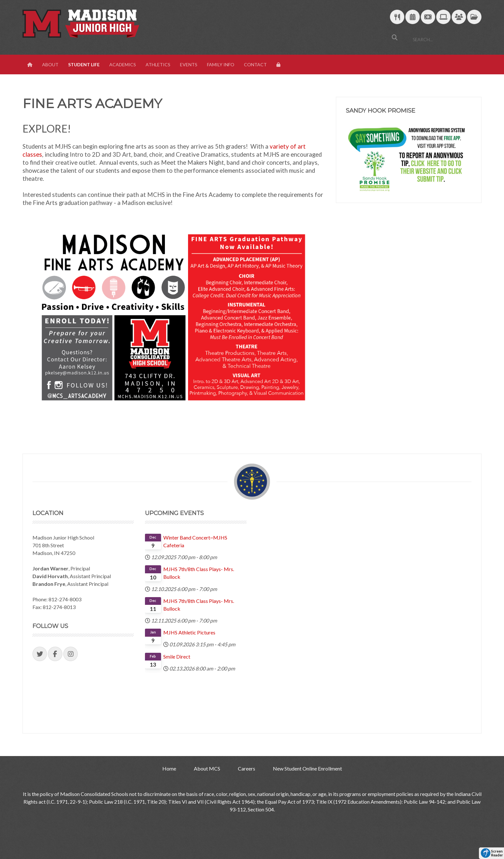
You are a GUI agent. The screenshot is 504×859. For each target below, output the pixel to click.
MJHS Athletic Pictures (189, 632)
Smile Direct (177, 656)
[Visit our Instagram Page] (71, 654)
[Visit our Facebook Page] (55, 654)
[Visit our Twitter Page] (40, 654)
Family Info (221, 65)
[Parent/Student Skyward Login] (459, 17)
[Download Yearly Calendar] (413, 17)
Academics (123, 65)
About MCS (207, 768)
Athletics (158, 65)
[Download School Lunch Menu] (397, 17)
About (50, 65)
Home (169, 768)
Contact (255, 65)
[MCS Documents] (474, 17)
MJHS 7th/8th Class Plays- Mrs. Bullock (199, 573)
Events (189, 65)
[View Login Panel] (279, 65)
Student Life (84, 65)
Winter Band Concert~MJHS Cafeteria (195, 541)
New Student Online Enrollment (307, 768)
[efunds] (428, 17)
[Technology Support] (443, 17)
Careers (247, 768)
